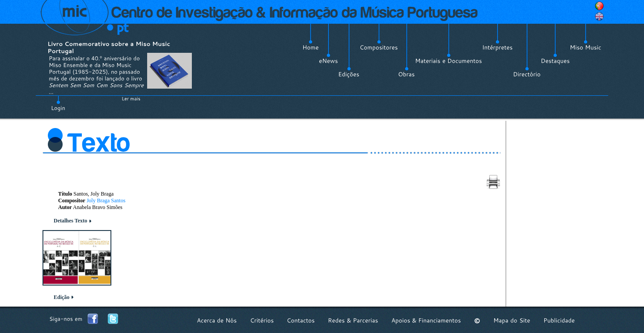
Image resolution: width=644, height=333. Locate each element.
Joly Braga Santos (106, 201)
